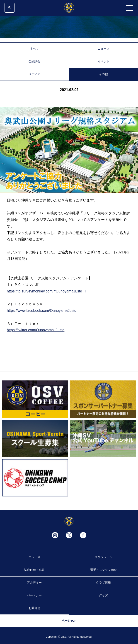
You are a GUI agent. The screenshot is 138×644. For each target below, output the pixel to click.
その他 (103, 74)
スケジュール (104, 557)
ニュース (104, 49)
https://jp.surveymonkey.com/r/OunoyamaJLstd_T (47, 291)
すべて (34, 49)
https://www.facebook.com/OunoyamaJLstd (42, 311)
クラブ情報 (103, 583)
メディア (34, 74)
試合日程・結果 (34, 570)
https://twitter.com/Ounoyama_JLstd (36, 330)
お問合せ (34, 608)
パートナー (34, 595)
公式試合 (34, 61)
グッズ (103, 595)
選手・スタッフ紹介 (103, 570)
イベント (104, 61)
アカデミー (34, 583)
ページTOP (69, 621)
